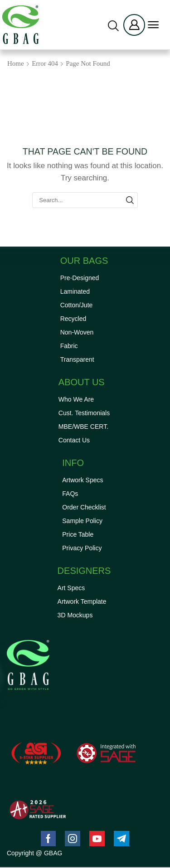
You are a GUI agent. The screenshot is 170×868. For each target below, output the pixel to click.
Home (16, 63)
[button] (113, 26)
